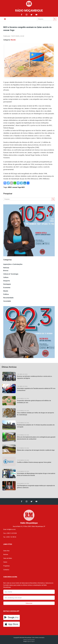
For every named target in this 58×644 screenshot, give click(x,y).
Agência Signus (31, 641)
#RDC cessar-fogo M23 (16, 187)
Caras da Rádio (8, 558)
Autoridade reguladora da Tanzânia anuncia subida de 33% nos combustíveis (36, 389)
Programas (6, 566)
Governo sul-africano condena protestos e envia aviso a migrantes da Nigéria (34, 377)
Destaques (7, 284)
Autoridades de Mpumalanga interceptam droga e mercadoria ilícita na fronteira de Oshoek (36, 474)
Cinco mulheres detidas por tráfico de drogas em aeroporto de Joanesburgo (35, 414)
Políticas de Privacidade (29, 640)
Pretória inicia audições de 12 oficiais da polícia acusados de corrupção (36, 426)
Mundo (13, 40)
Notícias (6, 268)
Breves (6, 271)
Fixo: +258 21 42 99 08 (10, 533)
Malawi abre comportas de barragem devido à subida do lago (36, 450)
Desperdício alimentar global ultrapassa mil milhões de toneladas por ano (34, 402)
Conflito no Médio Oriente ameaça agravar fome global (34, 462)
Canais (5, 562)
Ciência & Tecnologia (11, 274)
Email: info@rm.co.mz (9, 529)
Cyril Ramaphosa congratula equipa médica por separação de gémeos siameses (36, 487)
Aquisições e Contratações (13, 264)
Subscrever (29, 603)
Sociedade (7, 301)
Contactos (6, 570)
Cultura (6, 277)
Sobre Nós (6, 551)
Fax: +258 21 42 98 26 (10, 537)
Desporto (7, 281)
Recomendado (8, 298)
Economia (7, 288)
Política (6, 294)
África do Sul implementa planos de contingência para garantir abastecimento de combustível (36, 438)
